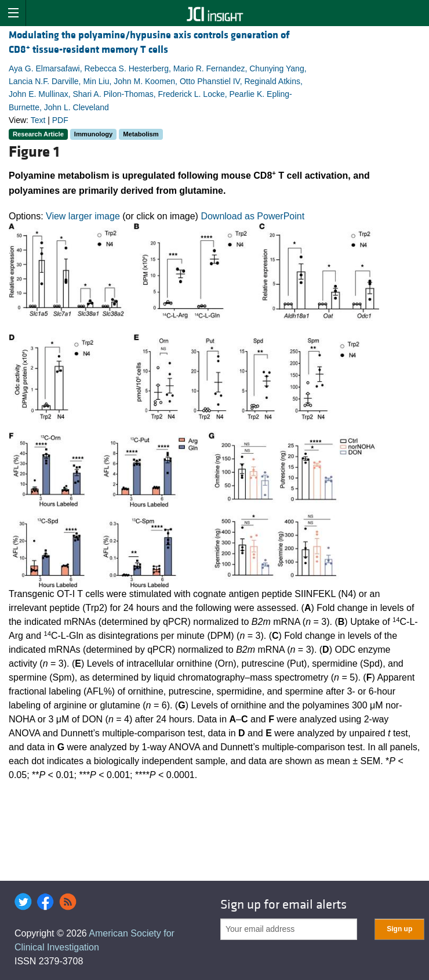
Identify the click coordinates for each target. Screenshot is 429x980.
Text (38, 120)
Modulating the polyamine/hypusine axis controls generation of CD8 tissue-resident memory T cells (149, 42)
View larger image (83, 216)
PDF (60, 120)
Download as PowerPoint (252, 216)
